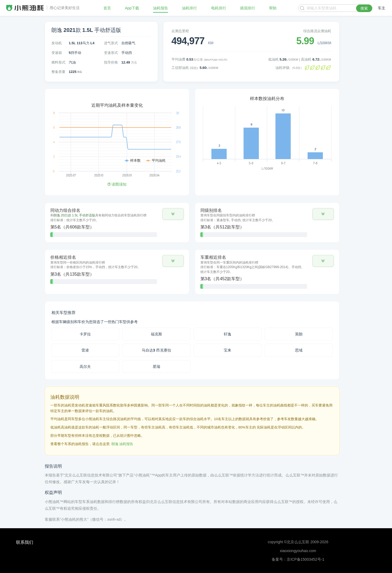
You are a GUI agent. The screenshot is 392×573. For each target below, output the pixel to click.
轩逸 (227, 334)
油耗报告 (160, 8)
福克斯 (156, 334)
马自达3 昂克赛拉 (156, 350)
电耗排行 (219, 8)
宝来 (227, 350)
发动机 (57, 43)
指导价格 (111, 62)
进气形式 (111, 43)
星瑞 (156, 367)
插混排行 (248, 8)
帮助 (273, 8)
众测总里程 (180, 31)
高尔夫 (85, 367)
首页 (107, 8)
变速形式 (111, 53)
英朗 (299, 334)
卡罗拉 (85, 334)
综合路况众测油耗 (317, 31)
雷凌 (85, 350)
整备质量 (58, 72)
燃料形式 (58, 62)
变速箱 (57, 53)
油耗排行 (189, 8)
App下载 (132, 8)
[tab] (117, 223)
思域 (299, 350)
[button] (173, 214)
